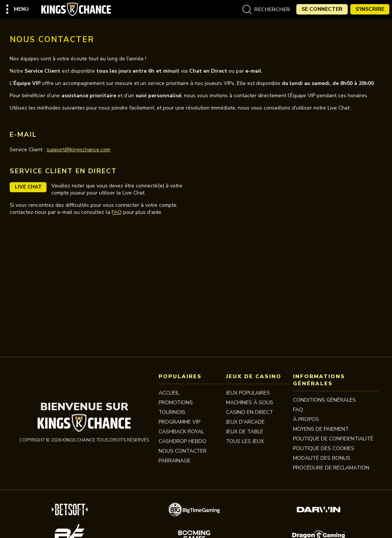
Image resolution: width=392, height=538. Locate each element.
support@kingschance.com (78, 150)
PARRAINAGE (175, 461)
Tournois (172, 412)
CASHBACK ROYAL (181, 432)
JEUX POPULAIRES (248, 393)
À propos (306, 419)
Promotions (176, 403)
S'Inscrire (370, 9)
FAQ (117, 212)
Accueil (169, 393)
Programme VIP (179, 422)
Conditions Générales (324, 400)
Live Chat (28, 187)
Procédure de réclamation (331, 468)
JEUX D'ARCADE (245, 422)
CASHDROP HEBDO (182, 441)
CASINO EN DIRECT (250, 412)
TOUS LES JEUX (245, 441)
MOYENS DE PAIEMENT (321, 429)
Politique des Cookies (324, 448)
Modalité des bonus (322, 458)
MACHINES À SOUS (250, 403)
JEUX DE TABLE (245, 432)
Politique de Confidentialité (333, 439)
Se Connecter (322, 9)
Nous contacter (183, 451)
